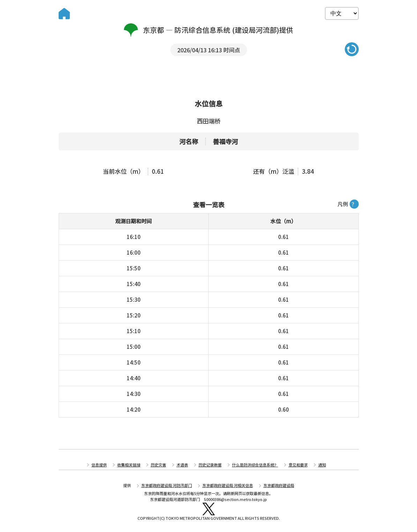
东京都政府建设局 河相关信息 (228, 485)
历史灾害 (158, 465)
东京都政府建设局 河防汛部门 (167, 485)
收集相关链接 (129, 465)
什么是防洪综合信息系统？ (255, 465)
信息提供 (99, 465)
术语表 (182, 465)
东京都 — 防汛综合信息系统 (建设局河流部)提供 (208, 30)
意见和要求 (298, 465)
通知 (322, 465)
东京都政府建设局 (279, 485)
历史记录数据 (210, 465)
